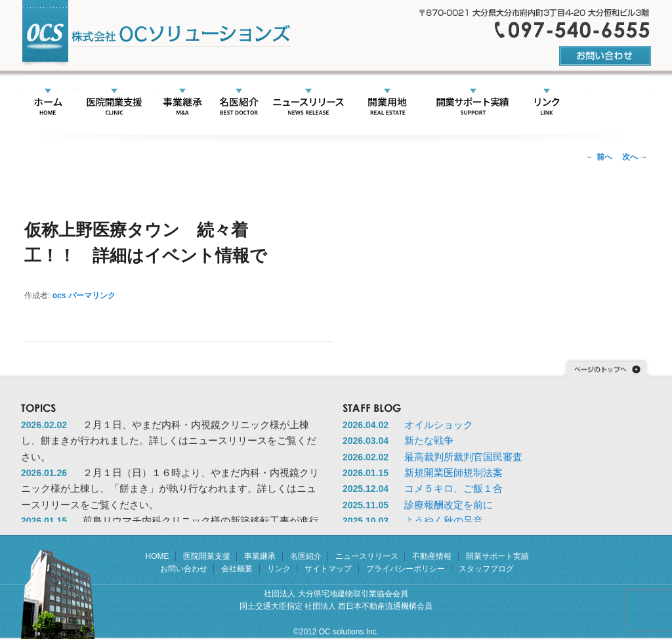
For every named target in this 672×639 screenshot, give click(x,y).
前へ (599, 157)
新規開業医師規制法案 (453, 473)
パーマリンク (92, 296)
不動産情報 (387, 103)
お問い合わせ (184, 569)
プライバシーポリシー (406, 569)
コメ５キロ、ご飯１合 (453, 488)
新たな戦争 (429, 440)
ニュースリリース (308, 103)
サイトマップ (328, 569)
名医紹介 (239, 103)
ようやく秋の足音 (444, 520)
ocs (59, 296)
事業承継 (182, 103)
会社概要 (600, 103)
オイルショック (439, 425)
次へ (635, 157)
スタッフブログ (486, 569)
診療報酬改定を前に (449, 505)
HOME (48, 103)
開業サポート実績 (472, 103)
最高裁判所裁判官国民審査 (463, 457)
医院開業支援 (114, 103)
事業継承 (260, 556)
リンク (546, 103)
